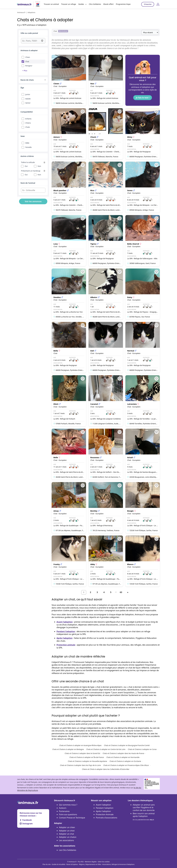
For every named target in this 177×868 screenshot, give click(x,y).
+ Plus (25, 71)
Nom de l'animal (28, 183)
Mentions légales (91, 862)
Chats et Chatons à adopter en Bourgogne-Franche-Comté (127, 745)
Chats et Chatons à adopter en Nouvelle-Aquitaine (87, 761)
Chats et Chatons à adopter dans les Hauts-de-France (123, 753)
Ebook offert (108, 4)
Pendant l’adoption (66, 631)
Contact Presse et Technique (72, 818)
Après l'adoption (103, 811)
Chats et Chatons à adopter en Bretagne (68, 749)
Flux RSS (81, 862)
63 (121, 592)
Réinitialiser (63, 31)
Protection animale (66, 645)
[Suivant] (128, 592)
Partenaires (64, 811)
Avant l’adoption (65, 622)
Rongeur (29, 66)
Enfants (28, 119)
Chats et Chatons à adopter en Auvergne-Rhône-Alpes (80, 745)
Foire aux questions (68, 814)
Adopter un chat (66, 834)
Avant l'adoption (103, 805)
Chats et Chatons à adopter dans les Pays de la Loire (80, 765)
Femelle (28, 147)
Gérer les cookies (104, 862)
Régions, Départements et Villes (90, 864)
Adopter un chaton (68, 837)
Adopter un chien (67, 827)
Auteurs (63, 808)
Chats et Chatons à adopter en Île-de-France (87, 757)
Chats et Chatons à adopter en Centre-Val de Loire (106, 749)
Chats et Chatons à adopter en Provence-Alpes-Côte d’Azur (126, 765)
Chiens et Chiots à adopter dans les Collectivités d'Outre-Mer (106, 769)
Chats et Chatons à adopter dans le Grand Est (82, 753)
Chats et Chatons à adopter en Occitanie (125, 761)
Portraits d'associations (107, 818)
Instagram (26, 824)
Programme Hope (123, 4)
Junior (28, 94)
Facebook (26, 820)
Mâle (27, 143)
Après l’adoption (64, 638)
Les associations (66, 840)
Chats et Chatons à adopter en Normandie (123, 757)
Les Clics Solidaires (68, 850)
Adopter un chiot (67, 831)
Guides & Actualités (59, 864)
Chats (28, 127)
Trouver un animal (51, 4)
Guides (81, 4)
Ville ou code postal (29, 33)
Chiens (28, 123)
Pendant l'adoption (105, 808)
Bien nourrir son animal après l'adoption (144, 817)
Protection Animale (105, 814)
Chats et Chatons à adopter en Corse (142, 749)
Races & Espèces (72, 864)
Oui (26, 166)
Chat (27, 61)
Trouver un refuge (69, 4)
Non (39, 166)
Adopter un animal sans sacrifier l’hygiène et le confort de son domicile (144, 808)
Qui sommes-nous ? (68, 805)
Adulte (28, 99)
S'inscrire (148, 4)
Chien (28, 57)
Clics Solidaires (95, 4)
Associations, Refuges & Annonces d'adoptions (118, 864)
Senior (28, 103)
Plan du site (47, 864)
